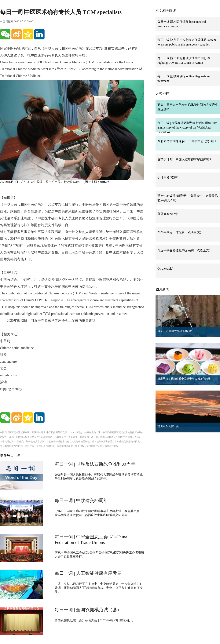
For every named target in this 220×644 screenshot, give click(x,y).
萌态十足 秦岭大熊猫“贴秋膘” (175, 331)
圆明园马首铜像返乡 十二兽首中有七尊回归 (187, 141)
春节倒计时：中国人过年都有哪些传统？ (185, 159)
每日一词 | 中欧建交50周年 (81, 500)
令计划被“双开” (168, 178)
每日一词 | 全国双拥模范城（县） (88, 610)
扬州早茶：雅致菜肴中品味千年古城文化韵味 (184, 379)
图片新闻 (162, 289)
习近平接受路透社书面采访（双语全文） (185, 250)
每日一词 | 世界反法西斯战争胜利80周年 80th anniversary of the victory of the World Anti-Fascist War (187, 127)
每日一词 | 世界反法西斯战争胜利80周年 (95, 464)
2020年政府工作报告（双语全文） (180, 232)
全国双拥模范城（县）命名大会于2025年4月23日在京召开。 (95, 620)
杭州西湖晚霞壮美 (168, 426)
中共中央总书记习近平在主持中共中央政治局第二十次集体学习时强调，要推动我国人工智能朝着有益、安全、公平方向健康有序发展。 (99, 588)
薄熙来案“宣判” (168, 214)
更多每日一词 (10, 455)
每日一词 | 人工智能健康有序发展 (88, 573)
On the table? (165, 269)
